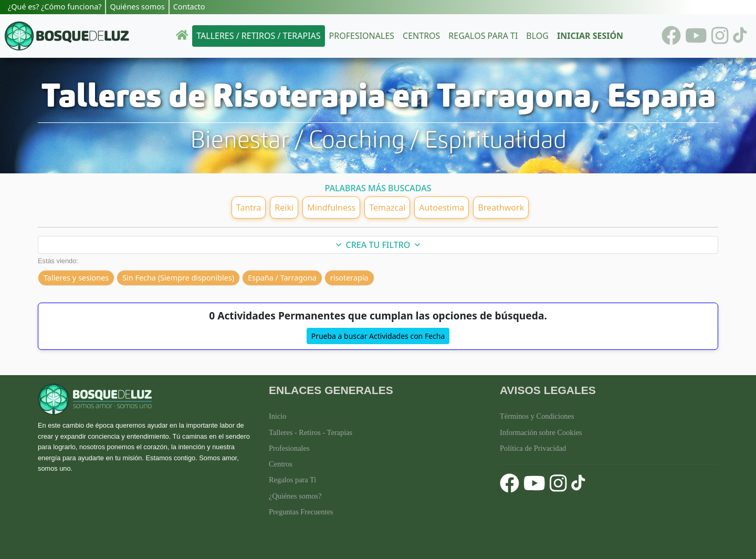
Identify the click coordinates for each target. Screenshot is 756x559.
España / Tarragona (282, 278)
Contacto (189, 7)
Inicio (278, 416)
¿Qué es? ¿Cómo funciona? (55, 7)
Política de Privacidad (533, 448)
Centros (421, 36)
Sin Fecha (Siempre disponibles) (178, 278)
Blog (537, 36)
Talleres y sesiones (76, 278)
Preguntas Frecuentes (301, 512)
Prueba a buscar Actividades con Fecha (378, 336)
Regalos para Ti (292, 480)
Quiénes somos (137, 7)
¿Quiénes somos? (295, 496)
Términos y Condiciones (537, 416)
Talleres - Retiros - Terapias (311, 432)
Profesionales (362, 36)
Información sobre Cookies (541, 432)
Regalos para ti (483, 36)
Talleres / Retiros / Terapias (258, 36)
